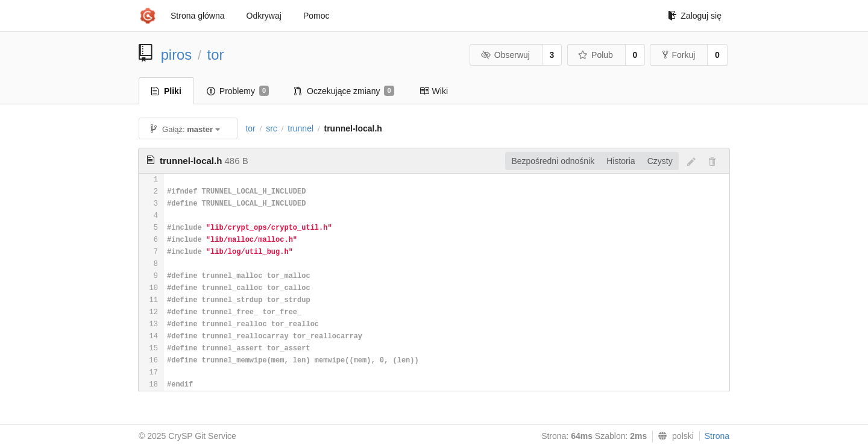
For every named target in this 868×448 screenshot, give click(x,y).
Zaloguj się (695, 16)
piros (177, 55)
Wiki (434, 91)
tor (216, 55)
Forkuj (679, 55)
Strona (717, 436)
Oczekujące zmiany (344, 91)
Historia (621, 161)
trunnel (300, 128)
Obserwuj (505, 55)
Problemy (238, 91)
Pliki (166, 91)
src (272, 128)
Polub (596, 55)
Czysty (660, 161)
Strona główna (198, 16)
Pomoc (316, 16)
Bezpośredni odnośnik (553, 161)
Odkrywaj (264, 16)
